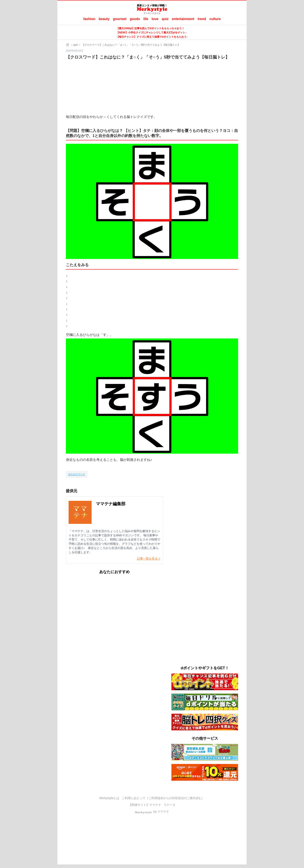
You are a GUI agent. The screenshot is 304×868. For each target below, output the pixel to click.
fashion (89, 19)
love (155, 19)
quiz (165, 19)
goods (135, 19)
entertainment (183, 19)
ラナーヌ (170, 805)
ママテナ (155, 805)
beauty (104, 19)
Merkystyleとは (109, 798)
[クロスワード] (77, 474)
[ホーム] (68, 45)
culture (215, 19)
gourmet (120, 19)
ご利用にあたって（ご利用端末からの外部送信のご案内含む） (163, 798)
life (146, 19)
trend (202, 19)
